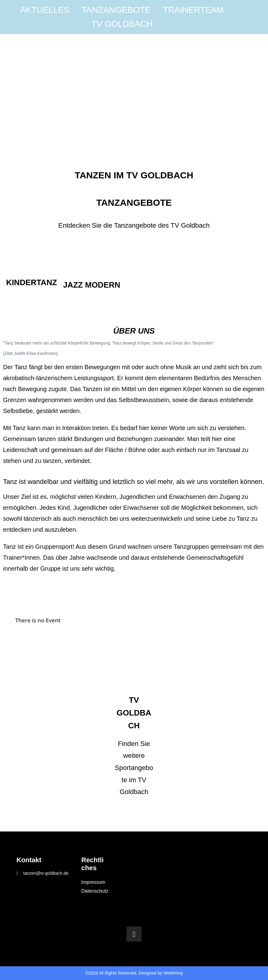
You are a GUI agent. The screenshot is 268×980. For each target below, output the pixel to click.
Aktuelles (45, 10)
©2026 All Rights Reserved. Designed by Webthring (134, 973)
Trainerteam (193, 10)
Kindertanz (32, 282)
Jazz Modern (92, 285)
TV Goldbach (122, 24)
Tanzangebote (116, 10)
